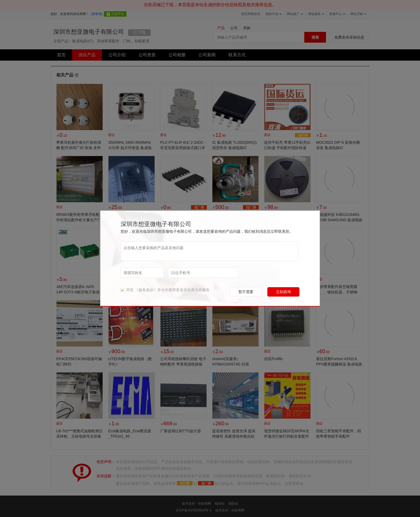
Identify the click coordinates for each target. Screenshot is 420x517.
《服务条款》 (146, 290)
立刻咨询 (283, 292)
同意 (127, 290)
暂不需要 (246, 292)
